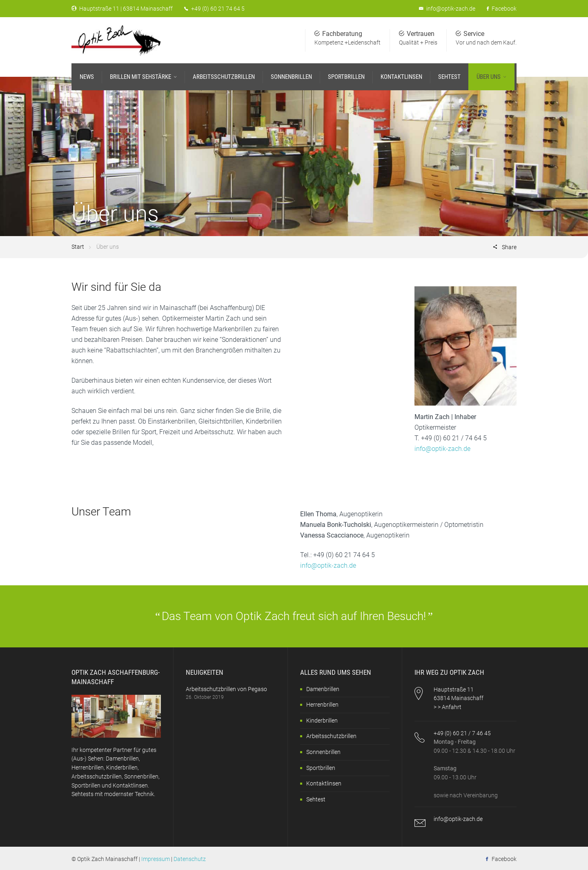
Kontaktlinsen (324, 783)
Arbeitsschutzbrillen (331, 736)
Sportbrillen (321, 768)
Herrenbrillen (322, 705)
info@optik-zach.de (451, 9)
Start (78, 247)
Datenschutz (190, 859)
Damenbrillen (323, 689)
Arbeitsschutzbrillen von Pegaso (226, 689)
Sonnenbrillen (323, 752)
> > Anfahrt (448, 707)
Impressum (156, 859)
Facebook (502, 9)
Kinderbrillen (322, 721)
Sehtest (316, 799)
